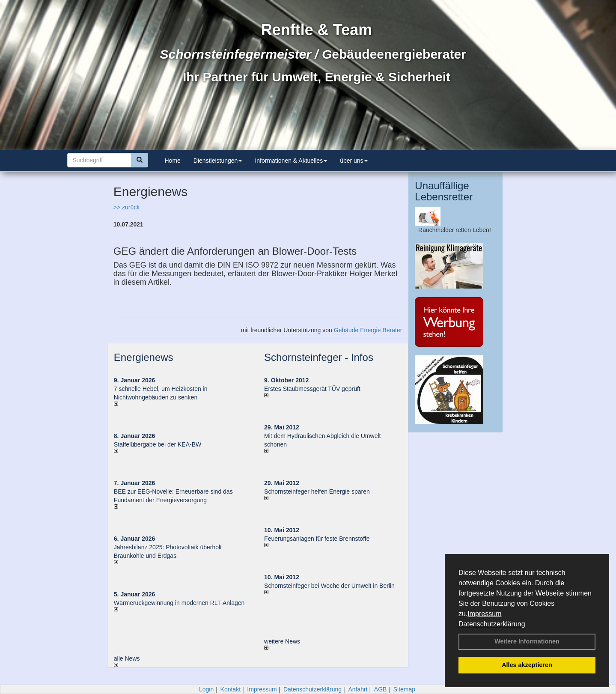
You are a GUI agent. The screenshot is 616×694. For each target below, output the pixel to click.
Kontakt (231, 689)
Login (206, 689)
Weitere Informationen (527, 641)
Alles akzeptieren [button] (527, 665)
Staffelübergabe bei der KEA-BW (158, 444)
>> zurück (126, 207)
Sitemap (404, 689)
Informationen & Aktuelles (291, 161)
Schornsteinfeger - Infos (319, 357)
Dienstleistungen (218, 161)
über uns (354, 161)
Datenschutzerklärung (492, 624)
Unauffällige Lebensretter (444, 191)
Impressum (484, 614)
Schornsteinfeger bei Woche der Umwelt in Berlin (329, 586)
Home (173, 161)
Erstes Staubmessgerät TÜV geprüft (312, 389)
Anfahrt (358, 689)
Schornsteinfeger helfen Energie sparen (317, 491)
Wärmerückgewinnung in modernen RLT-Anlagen (179, 603)
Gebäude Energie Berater (368, 330)
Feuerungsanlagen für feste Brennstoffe (317, 539)
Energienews (144, 357)
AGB (381, 689)
